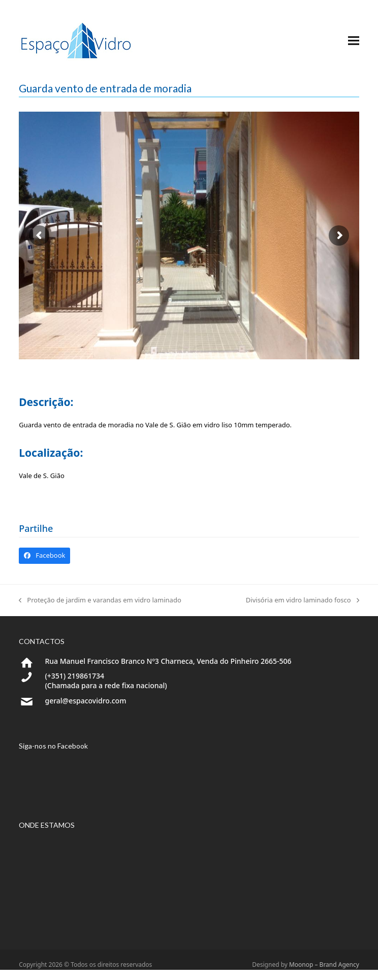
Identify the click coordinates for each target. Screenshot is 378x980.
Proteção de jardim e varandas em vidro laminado (100, 600)
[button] (354, 41)
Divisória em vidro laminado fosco (303, 600)
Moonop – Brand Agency (324, 965)
